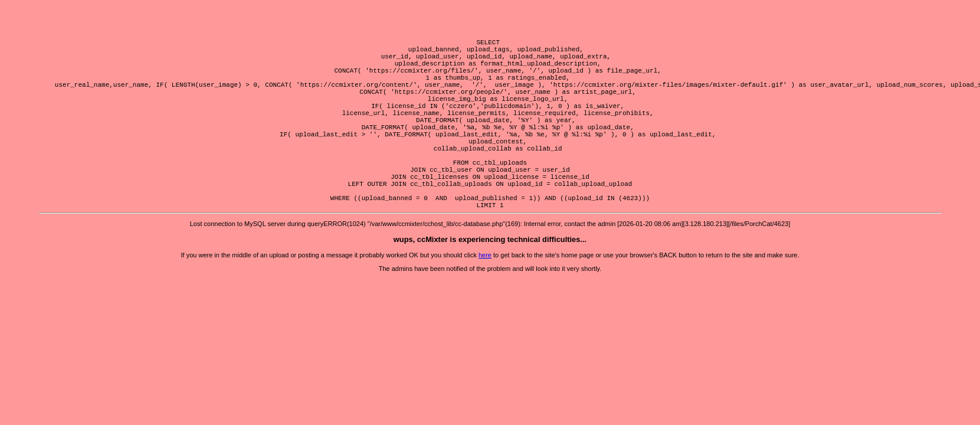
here (485, 297)
